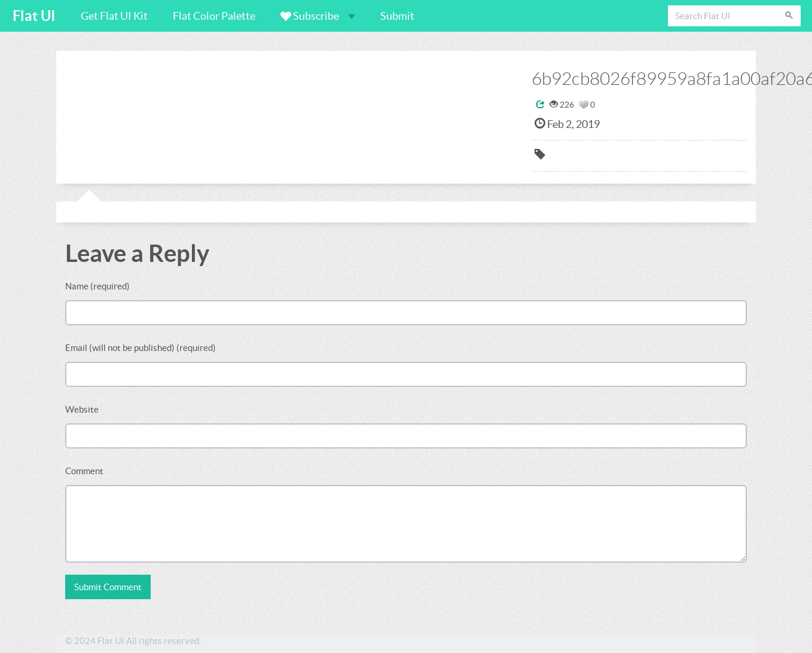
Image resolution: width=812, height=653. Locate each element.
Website (82, 409)
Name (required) (97, 286)
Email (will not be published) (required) (141, 348)
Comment (84, 471)
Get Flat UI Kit (114, 16)
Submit (397, 16)
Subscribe (318, 16)
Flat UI (34, 16)
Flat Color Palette (214, 16)
